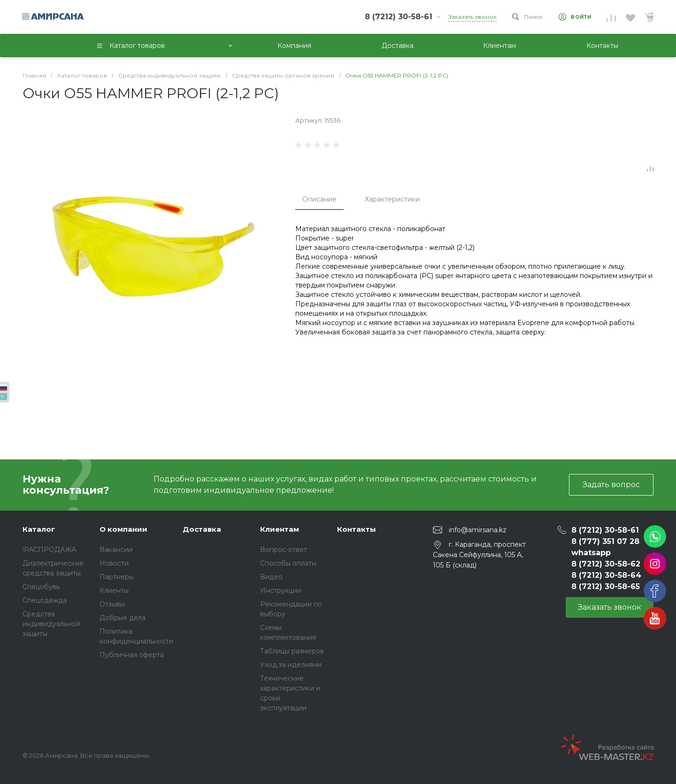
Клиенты (114, 590)
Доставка (202, 529)
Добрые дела (123, 618)
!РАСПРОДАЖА (49, 550)
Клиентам (280, 529)
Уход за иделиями (291, 665)
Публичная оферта (132, 655)
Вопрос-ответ (284, 550)
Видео (271, 577)
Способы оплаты (288, 563)
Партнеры (117, 577)
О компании (123, 529)
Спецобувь (41, 587)
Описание (319, 199)
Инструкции (281, 590)
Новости (114, 563)
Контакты (357, 529)
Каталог (39, 529)
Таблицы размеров (292, 651)
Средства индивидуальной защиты (51, 624)
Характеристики (392, 199)
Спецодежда (45, 600)
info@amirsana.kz (478, 529)
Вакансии (116, 550)
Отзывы (112, 604)
